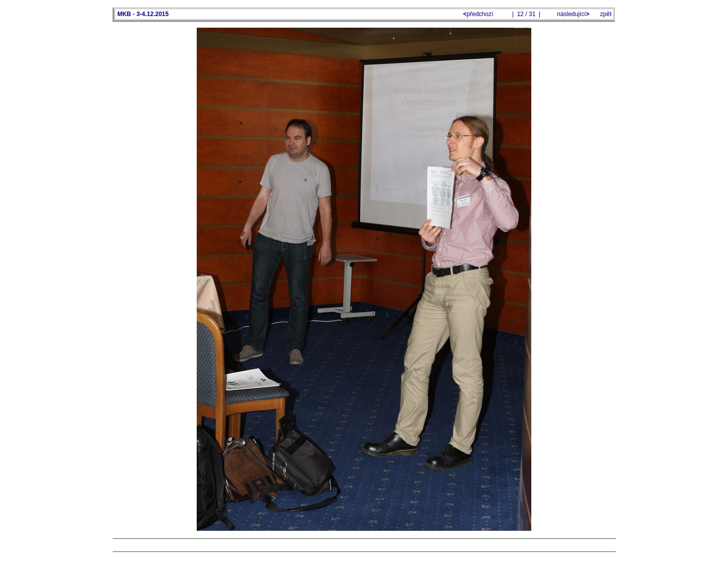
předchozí (479, 14)
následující (573, 14)
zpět (606, 14)
